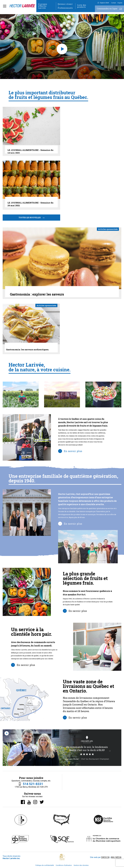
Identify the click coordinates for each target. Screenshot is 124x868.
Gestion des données (81, 865)
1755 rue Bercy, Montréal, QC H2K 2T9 (31, 787)
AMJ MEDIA (116, 857)
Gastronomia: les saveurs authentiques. (27, 350)
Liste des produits (82, 6)
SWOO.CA (105, 857)
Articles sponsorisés (108, 229)
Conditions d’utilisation (64, 865)
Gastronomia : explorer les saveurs (37, 294)
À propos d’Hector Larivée (43, 6)
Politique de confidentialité (45, 865)
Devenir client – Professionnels (65, 6)
